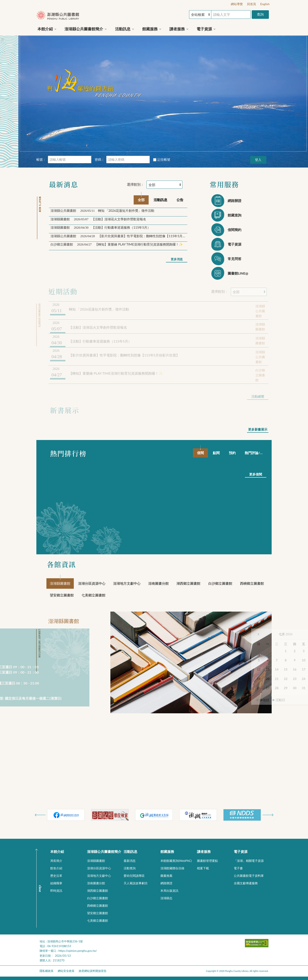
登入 (258, 160)
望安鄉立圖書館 (62, 595)
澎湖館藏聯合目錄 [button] (172, 868)
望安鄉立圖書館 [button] (98, 913)
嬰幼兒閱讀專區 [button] (134, 876)
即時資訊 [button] (56, 891)
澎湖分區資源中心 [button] (99, 868)
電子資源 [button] (204, 29)
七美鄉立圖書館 (93, 595)
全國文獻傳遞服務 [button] (246, 883)
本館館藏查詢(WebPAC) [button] (176, 861)
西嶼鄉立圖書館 (252, 583)
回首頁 (252, 4)
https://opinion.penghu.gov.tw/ (78, 951)
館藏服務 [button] (150, 29)
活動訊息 (130, 851)
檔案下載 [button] (203, 868)
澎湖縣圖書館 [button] (96, 861)
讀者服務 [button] (177, 29)
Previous (40, 815)
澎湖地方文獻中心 (127, 583)
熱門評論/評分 (256, 453)
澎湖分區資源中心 (92, 583)
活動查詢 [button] (130, 868)
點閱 (216, 453)
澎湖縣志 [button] (166, 898)
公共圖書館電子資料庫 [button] (249, 876)
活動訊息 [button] (123, 29)
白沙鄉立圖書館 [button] (98, 898)
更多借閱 (256, 474)
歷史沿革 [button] (56, 876)
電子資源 (241, 851)
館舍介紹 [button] (56, 868)
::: (39, 4)
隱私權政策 (47, 971)
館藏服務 (167, 851)
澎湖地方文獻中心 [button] (99, 876)
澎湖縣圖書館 (60, 583)
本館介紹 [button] (45, 29)
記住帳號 (162, 160)
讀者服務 (204, 851)
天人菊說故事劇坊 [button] (136, 883)
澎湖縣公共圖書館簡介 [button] (84, 29)
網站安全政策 (66, 971)
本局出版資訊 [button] (169, 891)
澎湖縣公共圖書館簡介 (104, 851)
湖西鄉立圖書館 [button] (98, 891)
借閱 (200, 453)
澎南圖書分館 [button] (96, 883)
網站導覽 (237, 4)
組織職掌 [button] (56, 883)
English (265, 4)
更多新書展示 (258, 429)
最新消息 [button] (130, 861)
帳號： (41, 159)
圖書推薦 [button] (166, 876)
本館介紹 (57, 851)
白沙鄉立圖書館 (220, 583)
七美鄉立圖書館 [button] (98, 920)
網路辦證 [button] (166, 883)
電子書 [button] (238, 868)
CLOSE (40, 888)
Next (268, 815)
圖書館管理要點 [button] (207, 861)
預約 (232, 453)
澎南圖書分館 (158, 583)
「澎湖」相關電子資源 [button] (249, 861)
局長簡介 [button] (56, 861)
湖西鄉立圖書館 (188, 583)
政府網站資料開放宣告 (93, 971)
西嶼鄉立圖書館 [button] (98, 906)
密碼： (100, 159)
